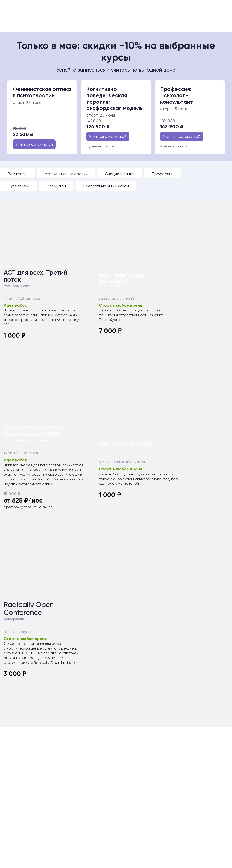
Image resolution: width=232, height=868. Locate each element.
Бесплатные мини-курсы (106, 186)
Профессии (162, 174)
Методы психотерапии (66, 174)
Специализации (120, 174)
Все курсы (17, 174)
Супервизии (18, 186)
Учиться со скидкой (34, 144)
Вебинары (56, 186)
